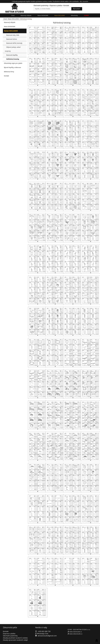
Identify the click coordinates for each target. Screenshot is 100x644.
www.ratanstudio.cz (76, 632)
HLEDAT (77, 9)
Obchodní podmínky (41, 5)
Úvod (13, 15)
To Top (97, 641)
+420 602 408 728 (44, 631)
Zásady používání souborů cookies (15, 638)
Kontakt (66, 5)
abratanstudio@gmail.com (47, 636)
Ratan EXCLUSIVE (60, 15)
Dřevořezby (74, 15)
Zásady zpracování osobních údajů (15, 640)
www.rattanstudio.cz (76, 634)
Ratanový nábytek (26, 15)
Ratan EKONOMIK (43, 15)
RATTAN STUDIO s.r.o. (83, 630)
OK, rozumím (84, 1)
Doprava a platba (56, 5)
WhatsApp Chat (42, 634)
